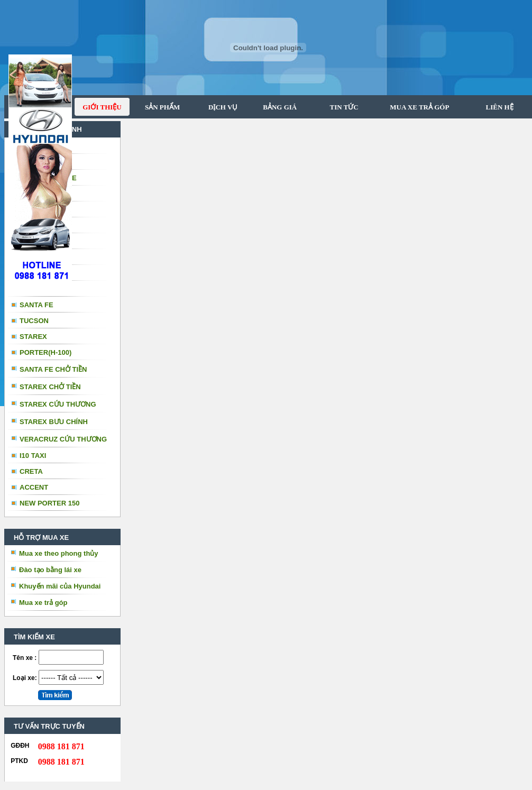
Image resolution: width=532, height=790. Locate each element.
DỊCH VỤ (219, 107)
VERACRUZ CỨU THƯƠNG (63, 439)
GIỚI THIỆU (102, 107)
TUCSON (34, 321)
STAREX (33, 337)
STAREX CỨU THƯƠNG (58, 404)
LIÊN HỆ (498, 107)
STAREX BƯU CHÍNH (54, 422)
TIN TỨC (338, 107)
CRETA (31, 471)
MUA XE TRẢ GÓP (415, 107)
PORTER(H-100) (45, 352)
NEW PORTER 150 (49, 503)
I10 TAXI (33, 456)
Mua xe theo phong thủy (59, 553)
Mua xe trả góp (43, 603)
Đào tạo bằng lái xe (50, 570)
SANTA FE (36, 305)
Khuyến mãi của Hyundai (60, 586)
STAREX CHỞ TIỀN (50, 387)
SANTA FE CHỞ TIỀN (53, 369)
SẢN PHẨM (159, 107)
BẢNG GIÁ (276, 107)
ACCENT (34, 487)
